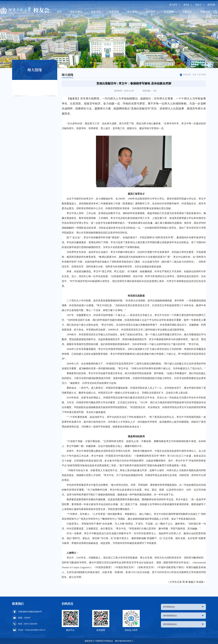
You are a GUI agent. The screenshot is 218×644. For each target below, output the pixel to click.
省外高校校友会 (183, 626)
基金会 (186, 5)
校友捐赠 (169, 12)
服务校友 (150, 12)
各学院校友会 (183, 607)
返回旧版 (211, 5)
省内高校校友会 (183, 616)
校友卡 (198, 5)
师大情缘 (202, 75)
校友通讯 (132, 12)
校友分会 (96, 12)
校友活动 (114, 12)
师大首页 (173, 5)
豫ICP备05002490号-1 (124, 641)
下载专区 (187, 12)
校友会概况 (76, 12)
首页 (59, 12)
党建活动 (205, 12)
